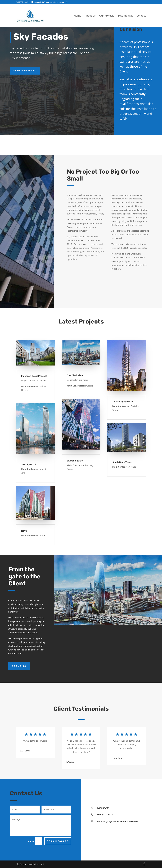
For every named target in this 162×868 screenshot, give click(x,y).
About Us (90, 16)
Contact (141, 16)
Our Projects (107, 16)
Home (77, 16)
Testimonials (125, 16)
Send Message (58, 841)
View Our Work (25, 71)
